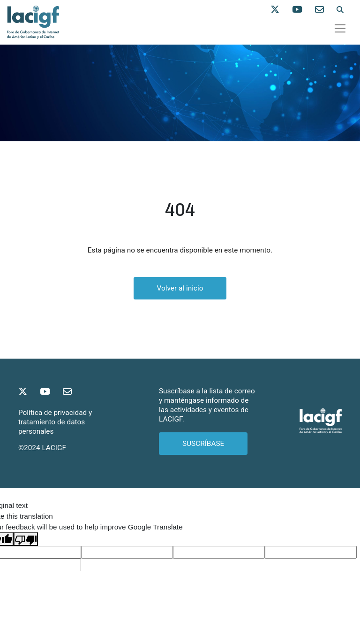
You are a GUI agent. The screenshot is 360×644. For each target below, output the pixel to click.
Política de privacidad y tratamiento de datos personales (55, 422)
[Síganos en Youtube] (304, 10)
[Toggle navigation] (340, 28)
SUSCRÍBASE (203, 444)
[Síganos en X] (281, 10)
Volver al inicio (180, 288)
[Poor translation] (26, 539)
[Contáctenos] (326, 10)
